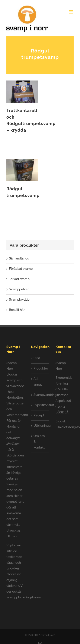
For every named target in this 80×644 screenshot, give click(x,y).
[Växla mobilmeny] (71, 12)
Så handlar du (19, 258)
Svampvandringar (40, 395)
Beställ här (17, 310)
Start (37, 358)
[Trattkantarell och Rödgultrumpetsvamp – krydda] (22, 83)
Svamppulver (19, 289)
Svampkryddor (20, 300)
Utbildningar (40, 426)
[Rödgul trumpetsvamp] (22, 162)
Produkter (40, 368)
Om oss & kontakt (39, 442)
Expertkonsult (40, 405)
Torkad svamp (19, 279)
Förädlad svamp (21, 269)
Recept (39, 415)
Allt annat (38, 382)
